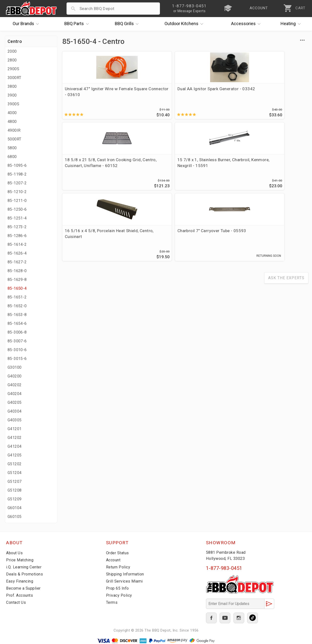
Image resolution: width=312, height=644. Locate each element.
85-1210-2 (17, 192)
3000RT (14, 78)
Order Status (118, 553)
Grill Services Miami (125, 581)
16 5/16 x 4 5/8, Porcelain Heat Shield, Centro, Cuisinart (90, 169)
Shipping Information (127, 574)
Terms (112, 602)
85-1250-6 (17, 209)
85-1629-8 (17, 280)
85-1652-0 (17, 306)
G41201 (15, 429)
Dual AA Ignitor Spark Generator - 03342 (148, 92)
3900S (13, 104)
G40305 (15, 420)
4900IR (14, 130)
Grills (128, 24)
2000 (12, 51)
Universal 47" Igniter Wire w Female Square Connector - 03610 (89, 95)
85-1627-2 (17, 262)
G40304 (15, 411)
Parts (78, 24)
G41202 (15, 438)
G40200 (15, 376)
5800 (12, 148)
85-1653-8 (17, 315)
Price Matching (21, 560)
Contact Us (17, 602)
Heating (292, 24)
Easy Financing (20, 581)
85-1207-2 (17, 183)
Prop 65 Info (118, 588)
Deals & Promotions (25, 574)
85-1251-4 (17, 218)
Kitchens (185, 24)
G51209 (15, 499)
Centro (15, 41)
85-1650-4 (17, 288)
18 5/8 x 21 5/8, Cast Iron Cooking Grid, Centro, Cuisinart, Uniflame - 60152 (215, 98)
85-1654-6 (17, 323)
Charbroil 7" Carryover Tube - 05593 (148, 166)
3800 (12, 86)
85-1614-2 (17, 244)
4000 (12, 113)
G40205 (15, 402)
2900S (13, 69)
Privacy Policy (119, 595)
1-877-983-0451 (224, 568)
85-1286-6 (17, 236)
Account (114, 560)
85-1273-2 (17, 227)
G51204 (15, 473)
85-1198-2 (17, 174)
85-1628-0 (17, 271)
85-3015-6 (17, 359)
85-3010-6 (17, 350)
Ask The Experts (286, 213)
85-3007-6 (17, 341)
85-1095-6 (17, 165)
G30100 (15, 367)
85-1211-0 (17, 201)
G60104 (15, 508)
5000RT (14, 139)
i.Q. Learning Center (25, 567)
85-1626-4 (17, 253)
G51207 (15, 481)
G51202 (15, 464)
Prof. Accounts (21, 595)
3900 (12, 95)
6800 (12, 157)
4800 (12, 122)
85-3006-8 (17, 332)
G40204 (15, 394)
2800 (12, 60)
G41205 (15, 455)
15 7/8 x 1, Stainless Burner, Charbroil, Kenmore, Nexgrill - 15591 (278, 95)
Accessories (247, 24)
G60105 (15, 517)
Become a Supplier (24, 588)
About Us (15, 553)
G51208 (15, 490)
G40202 (15, 385)
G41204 (15, 446)
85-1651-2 (17, 297)
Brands (27, 24)
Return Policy (119, 567)
